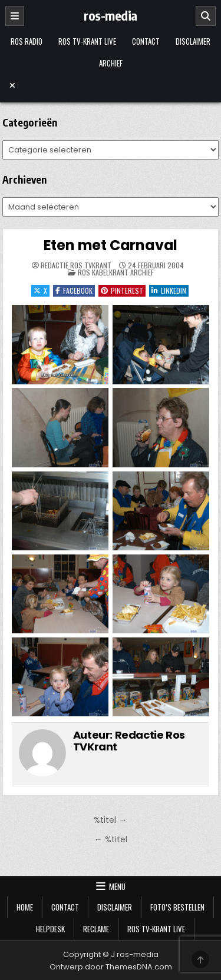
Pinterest (122, 290)
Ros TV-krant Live (87, 41)
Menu (117, 886)
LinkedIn (169, 290)
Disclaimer (193, 41)
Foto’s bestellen (177, 907)
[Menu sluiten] (111, 85)
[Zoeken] (206, 16)
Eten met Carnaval (111, 245)
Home (25, 907)
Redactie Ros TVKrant (76, 265)
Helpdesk (50, 929)
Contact (146, 41)
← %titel (110, 839)
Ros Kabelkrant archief (116, 272)
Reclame (96, 929)
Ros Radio (27, 41)
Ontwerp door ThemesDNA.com (111, 967)
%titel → (110, 820)
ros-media (111, 15)
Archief (111, 63)
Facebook (74, 290)
